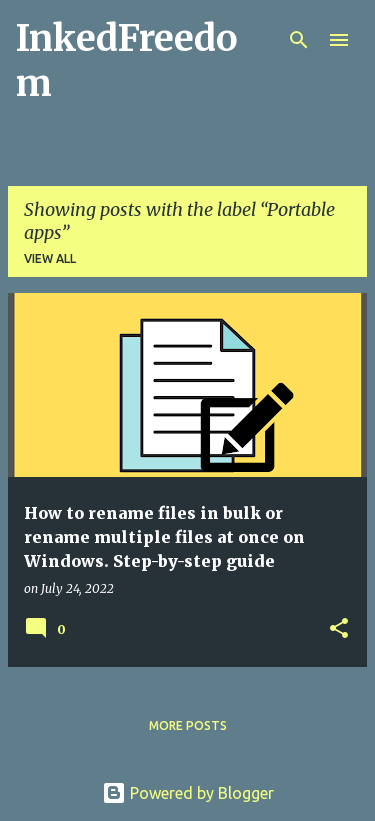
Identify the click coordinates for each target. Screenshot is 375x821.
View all (50, 258)
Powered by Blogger (188, 793)
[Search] (299, 40)
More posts (188, 725)
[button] (339, 629)
